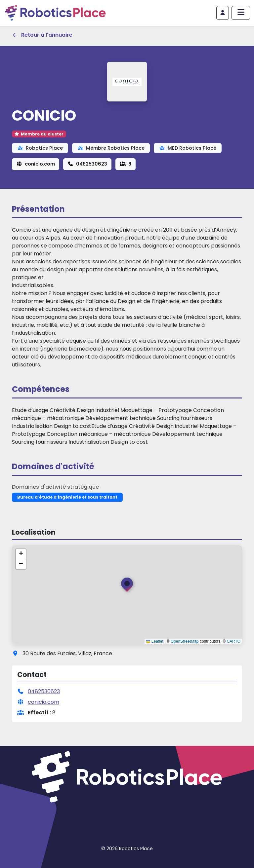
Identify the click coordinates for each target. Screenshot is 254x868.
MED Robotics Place (188, 148)
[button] (127, 586)
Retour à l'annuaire (42, 35)
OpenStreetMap (185, 641)
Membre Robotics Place (111, 148)
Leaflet (155, 641)
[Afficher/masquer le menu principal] (241, 13)
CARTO (233, 641)
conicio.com (36, 164)
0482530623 (87, 164)
